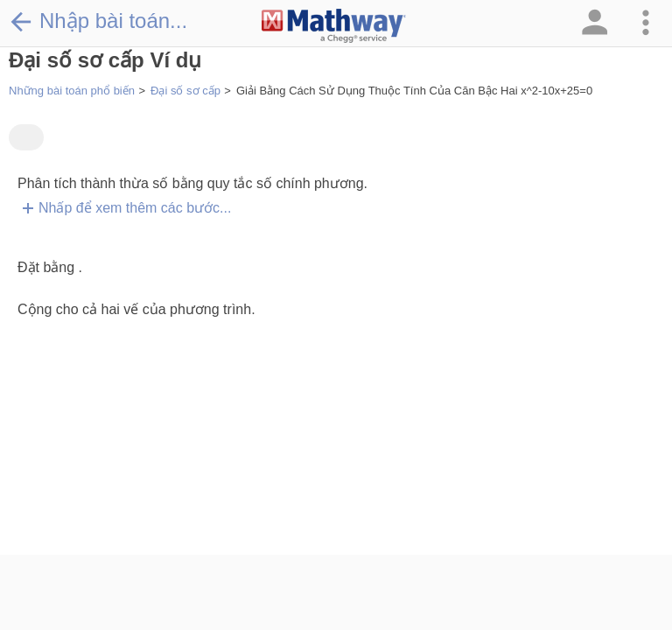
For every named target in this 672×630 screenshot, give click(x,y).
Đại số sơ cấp (185, 91)
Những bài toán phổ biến (72, 91)
